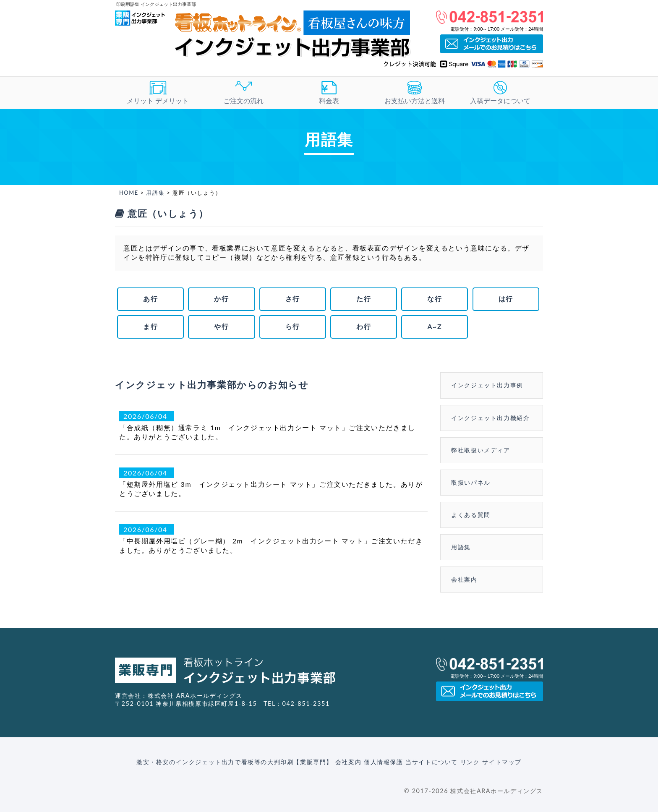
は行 (506, 299)
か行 (221, 299)
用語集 (155, 193)
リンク (470, 762)
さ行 (293, 299)
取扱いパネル (471, 482)
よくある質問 (471, 515)
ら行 (293, 326)
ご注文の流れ (243, 93)
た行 (364, 299)
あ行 (150, 299)
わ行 (364, 326)
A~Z (435, 326)
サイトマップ (502, 762)
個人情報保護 (384, 762)
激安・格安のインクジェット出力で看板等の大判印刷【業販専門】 (235, 762)
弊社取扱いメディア (480, 450)
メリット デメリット (158, 93)
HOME (129, 193)
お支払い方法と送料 (415, 93)
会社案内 (464, 579)
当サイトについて (432, 762)
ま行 (150, 326)
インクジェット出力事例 (487, 385)
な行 (435, 299)
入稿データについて (500, 93)
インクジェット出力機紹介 (490, 418)
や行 (221, 326)
